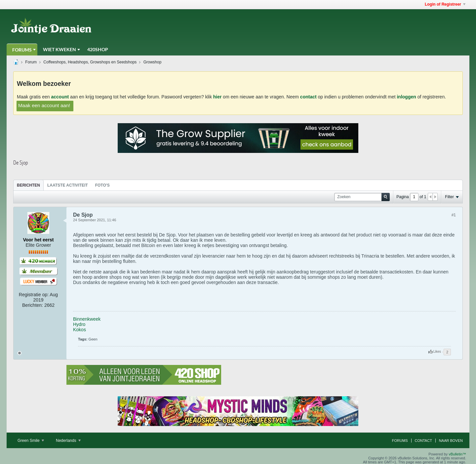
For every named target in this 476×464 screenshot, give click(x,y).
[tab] (28, 185)
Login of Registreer (445, 4)
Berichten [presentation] (28, 185)
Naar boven (451, 441)
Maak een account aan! (44, 105)
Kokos (79, 330)
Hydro (79, 324)
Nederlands (68, 441)
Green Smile (31, 441)
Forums (22, 50)
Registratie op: (34, 295)
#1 (454, 215)
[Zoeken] (362, 197)
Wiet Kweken (59, 49)
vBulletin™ (457, 454)
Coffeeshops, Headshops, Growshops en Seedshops (90, 62)
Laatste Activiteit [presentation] (68, 185)
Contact (423, 441)
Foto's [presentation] (102, 185)
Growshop (153, 62)
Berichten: (33, 305)
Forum (31, 62)
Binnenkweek (87, 319)
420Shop (98, 49)
